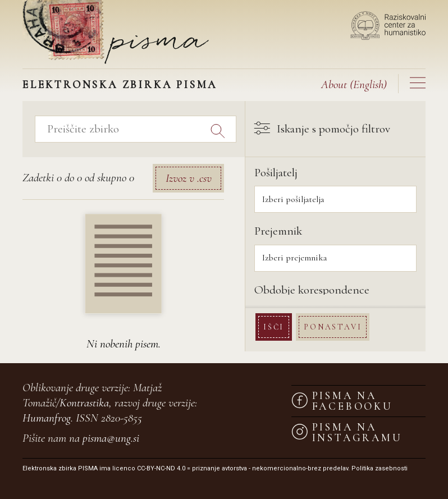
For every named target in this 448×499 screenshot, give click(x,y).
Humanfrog (47, 418)
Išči (274, 327)
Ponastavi (333, 327)
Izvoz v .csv (189, 178)
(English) (354, 84)
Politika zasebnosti (380, 468)
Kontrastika (84, 403)
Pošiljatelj (276, 173)
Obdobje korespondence (312, 290)
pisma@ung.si (111, 438)
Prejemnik (278, 231)
